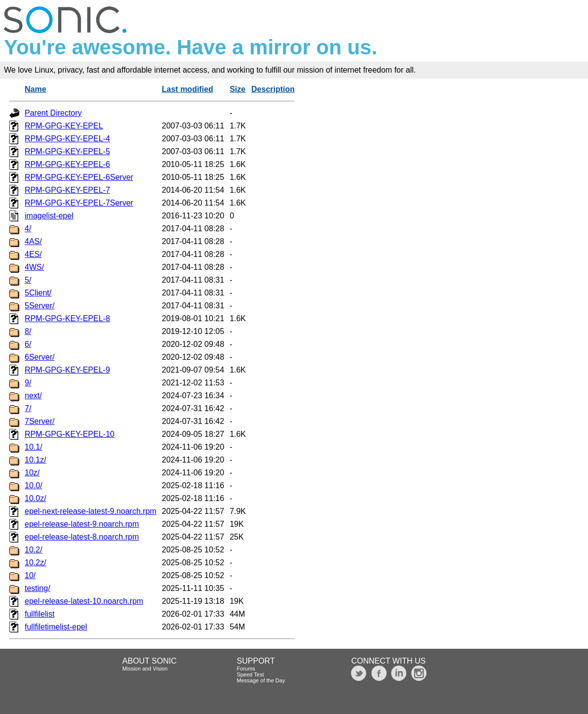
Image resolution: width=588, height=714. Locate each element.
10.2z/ (36, 563)
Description (273, 89)
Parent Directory (53, 113)
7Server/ (39, 421)
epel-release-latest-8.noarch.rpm (82, 537)
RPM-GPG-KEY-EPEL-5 (67, 151)
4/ (28, 229)
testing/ (38, 588)
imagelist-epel (49, 216)
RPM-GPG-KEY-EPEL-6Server (79, 177)
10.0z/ (36, 498)
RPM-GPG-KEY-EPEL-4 (67, 139)
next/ (33, 396)
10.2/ (34, 550)
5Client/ (38, 293)
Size (237, 89)
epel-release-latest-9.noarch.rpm (82, 524)
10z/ (32, 473)
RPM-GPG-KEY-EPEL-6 (67, 164)
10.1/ (34, 447)
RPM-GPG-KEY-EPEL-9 (67, 370)
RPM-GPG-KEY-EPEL (64, 126)
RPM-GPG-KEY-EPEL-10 (70, 434)
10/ (30, 575)
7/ (28, 408)
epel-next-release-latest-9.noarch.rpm (91, 511)
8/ (28, 331)
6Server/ (39, 357)
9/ (28, 383)
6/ (28, 344)
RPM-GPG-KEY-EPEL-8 (67, 318)
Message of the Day (261, 680)
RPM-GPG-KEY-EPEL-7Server (79, 203)
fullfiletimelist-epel (56, 627)
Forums (246, 669)
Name (36, 89)
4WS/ (34, 267)
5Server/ (39, 306)
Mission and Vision (145, 669)
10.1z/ (36, 460)
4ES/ (33, 254)
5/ (28, 280)
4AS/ (33, 241)
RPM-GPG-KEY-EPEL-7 (67, 190)
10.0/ (34, 485)
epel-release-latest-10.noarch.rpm (84, 601)
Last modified (188, 89)
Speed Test (251, 674)
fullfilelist (39, 614)
